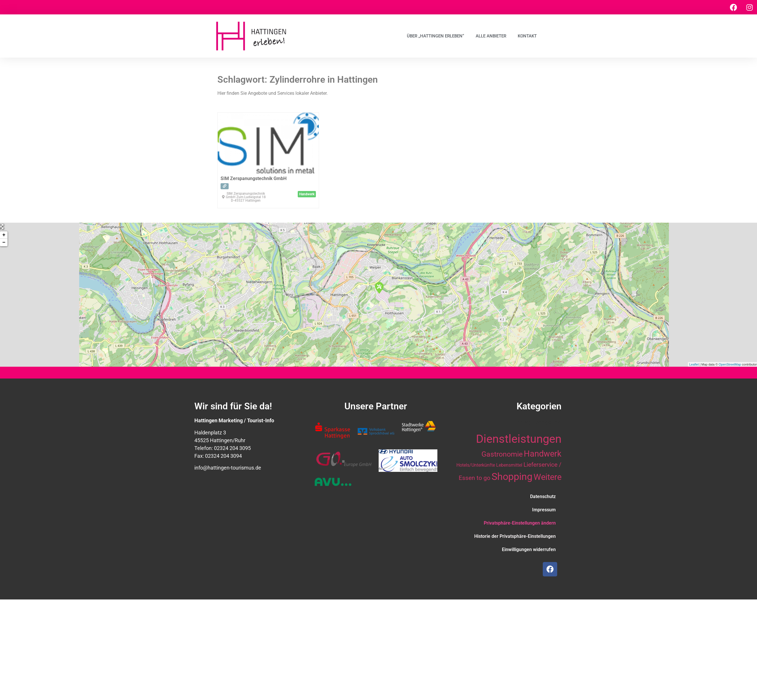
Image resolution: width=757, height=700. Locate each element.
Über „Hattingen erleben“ (436, 36)
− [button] (4, 243)
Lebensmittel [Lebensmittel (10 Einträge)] (509, 465)
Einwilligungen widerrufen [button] (529, 549)
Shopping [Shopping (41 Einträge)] (512, 476)
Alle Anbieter (491, 36)
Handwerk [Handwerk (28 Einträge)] (543, 454)
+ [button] (4, 235)
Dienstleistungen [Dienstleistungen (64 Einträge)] (519, 439)
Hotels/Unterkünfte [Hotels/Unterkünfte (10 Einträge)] (476, 465)
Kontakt (527, 36)
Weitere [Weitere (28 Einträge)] (548, 477)
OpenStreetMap (730, 364)
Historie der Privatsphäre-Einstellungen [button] (515, 536)
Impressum (544, 510)
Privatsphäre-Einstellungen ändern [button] (520, 523)
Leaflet (694, 364)
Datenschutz (543, 496)
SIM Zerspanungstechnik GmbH (254, 178)
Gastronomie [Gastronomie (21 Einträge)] (502, 454)
